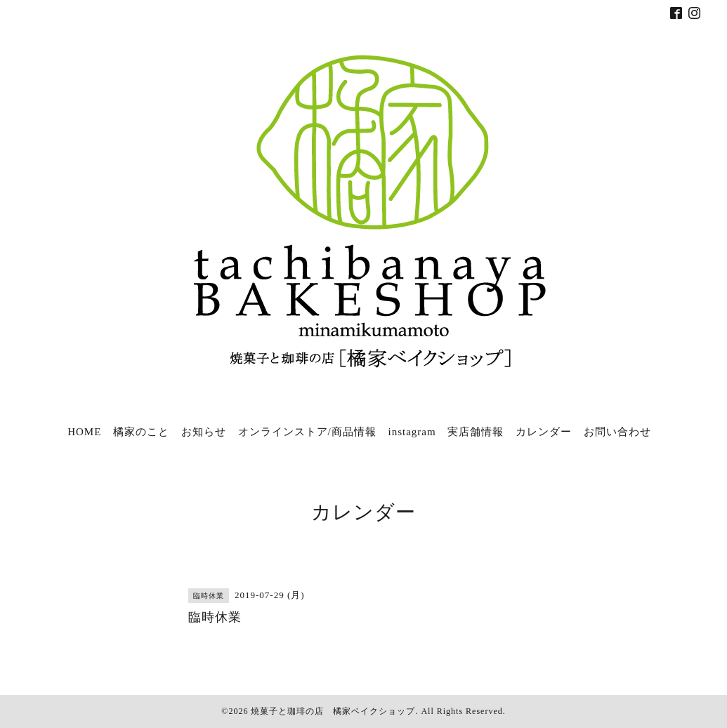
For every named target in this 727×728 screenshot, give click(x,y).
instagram (412, 432)
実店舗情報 (476, 432)
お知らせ (204, 432)
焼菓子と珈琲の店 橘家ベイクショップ (333, 711)
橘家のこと (141, 432)
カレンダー (544, 432)
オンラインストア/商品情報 (307, 432)
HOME (84, 432)
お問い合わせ (617, 432)
